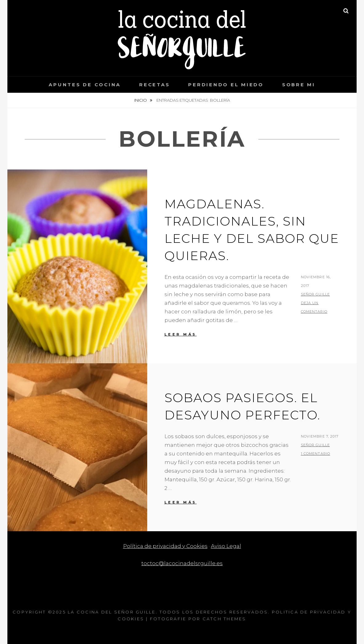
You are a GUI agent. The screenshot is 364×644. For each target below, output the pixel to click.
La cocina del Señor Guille (112, 612)
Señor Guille (315, 294)
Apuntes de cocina (85, 85)
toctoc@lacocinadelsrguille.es (182, 563)
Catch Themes (224, 619)
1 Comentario (315, 454)
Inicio (141, 100)
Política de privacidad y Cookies (165, 546)
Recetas (154, 85)
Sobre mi (299, 85)
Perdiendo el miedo (226, 85)
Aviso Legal (226, 546)
